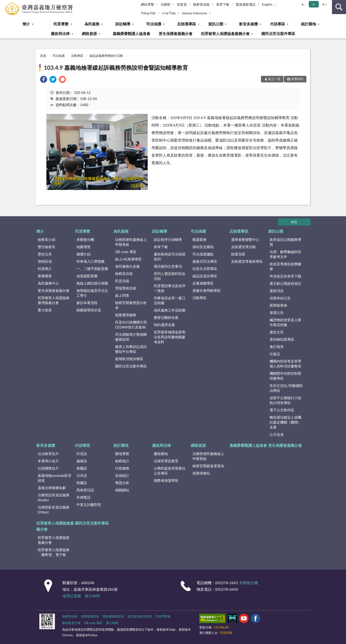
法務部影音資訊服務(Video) (54, 510)
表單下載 (223, 4)
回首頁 (182, 4)
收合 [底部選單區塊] (294, 222)
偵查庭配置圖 (87, 276)
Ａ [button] (314, 4)
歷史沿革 (45, 254)
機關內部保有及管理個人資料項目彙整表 (285, 364)
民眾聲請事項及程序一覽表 (170, 288)
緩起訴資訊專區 (205, 276)
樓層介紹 (83, 254)
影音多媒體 (248, 24)
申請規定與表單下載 (285, 276)
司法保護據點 (203, 254)
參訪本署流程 (87, 303)
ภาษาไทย (169, 13)
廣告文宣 (277, 332)
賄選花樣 (238, 254)
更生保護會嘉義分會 (176, 33)
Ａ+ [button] (324, 4)
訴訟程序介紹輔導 (168, 239)
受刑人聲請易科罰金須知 (170, 276)
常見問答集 (163, 616)
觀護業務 (199, 239)
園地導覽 (122, 454)
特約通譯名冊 (164, 325)
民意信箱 (122, 281)
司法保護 (154, 24)
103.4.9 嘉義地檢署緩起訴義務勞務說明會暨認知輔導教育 (116, 67)
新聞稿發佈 (278, 305)
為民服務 (92, 24)
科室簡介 (45, 269)
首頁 (43, 56)
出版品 (275, 354)
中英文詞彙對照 (89, 505)
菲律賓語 (83, 497)
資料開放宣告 (90, 616)
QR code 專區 (126, 252)
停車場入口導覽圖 (90, 261)
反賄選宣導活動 (243, 247)
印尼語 (82, 454)
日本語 (82, 475)
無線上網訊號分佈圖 (92, 283)
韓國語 (82, 483)
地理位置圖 (72, 596)
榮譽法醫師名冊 (166, 317)
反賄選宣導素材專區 (247, 261)
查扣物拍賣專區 (282, 339)
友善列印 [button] (297, 79)
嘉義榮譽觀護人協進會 (132, 33)
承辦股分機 (85, 239)
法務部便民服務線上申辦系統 (131, 242)
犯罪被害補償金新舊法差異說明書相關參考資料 (170, 337)
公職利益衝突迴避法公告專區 (170, 471)
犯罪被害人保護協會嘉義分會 (225, 33)
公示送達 (277, 434)
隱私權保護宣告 (113, 616)
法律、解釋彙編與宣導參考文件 (285, 254)
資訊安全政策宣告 (140, 616)
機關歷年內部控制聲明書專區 (285, 376)
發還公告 (277, 312)
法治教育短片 (48, 454)
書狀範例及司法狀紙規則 (170, 256)
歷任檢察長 (47, 247)
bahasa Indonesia (195, 13)
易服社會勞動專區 (207, 290)
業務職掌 (45, 276)
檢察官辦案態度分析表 (131, 305)
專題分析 (122, 483)
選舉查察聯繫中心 (245, 239)
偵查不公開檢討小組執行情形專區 (285, 400)
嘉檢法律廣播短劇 (52, 488)
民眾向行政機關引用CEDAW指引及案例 (131, 325)
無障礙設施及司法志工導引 (92, 293)
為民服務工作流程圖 (170, 310)
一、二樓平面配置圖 (92, 269)
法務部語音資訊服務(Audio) (54, 497)
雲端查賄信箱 (126, 288)
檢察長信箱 (201, 4)
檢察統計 (122, 461)
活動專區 (77, 56)
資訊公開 (216, 24)
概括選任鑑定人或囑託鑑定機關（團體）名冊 (285, 422)
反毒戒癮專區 (203, 283)
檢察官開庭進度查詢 (208, 466)
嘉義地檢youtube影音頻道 (55, 478)
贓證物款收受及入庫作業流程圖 (285, 322)
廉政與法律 (60, 33)
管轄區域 (45, 261)
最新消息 (277, 291)
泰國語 (82, 468)
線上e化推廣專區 (128, 259)
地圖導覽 (83, 247)
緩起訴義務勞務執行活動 (106, 56)
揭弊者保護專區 (166, 480)
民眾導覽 (61, 24)
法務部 (165, 4)
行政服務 (122, 468)
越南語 (82, 461)
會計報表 (277, 347)
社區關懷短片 (48, 468)
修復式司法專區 (205, 261)
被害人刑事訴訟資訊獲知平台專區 (131, 349)
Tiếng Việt (148, 13)
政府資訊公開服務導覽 (285, 242)
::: (4, 4)
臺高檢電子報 (71, 623)
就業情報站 (201, 473)
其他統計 (122, 475)
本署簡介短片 (48, 461)
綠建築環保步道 (89, 310)
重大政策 (45, 310)
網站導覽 (147, 4)
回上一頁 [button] (274, 79)
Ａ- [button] (303, 4)
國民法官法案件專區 (278, 33)
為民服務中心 (48, 283)
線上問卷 (122, 295)
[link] (44, 80)
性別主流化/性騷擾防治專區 (286, 388)
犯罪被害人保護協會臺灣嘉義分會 (54, 300)
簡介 (26, 24)
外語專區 (278, 24)
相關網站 (122, 490)
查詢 (339, 7)
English (267, 4)
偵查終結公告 (280, 298)
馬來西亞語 (85, 490)
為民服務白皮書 (127, 266)
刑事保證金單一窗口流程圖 (170, 300)
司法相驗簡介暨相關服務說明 (131, 337)
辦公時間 (92, 596)
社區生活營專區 (205, 269)
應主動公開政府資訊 (285, 283)
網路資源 (89, 33)
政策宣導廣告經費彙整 (285, 266)
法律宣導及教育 (166, 461)
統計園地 (308, 24)
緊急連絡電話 (246, 4)
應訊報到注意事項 (168, 266)
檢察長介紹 (47, 239)
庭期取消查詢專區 (129, 359)
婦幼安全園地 (203, 247)
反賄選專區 (187, 24)
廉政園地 (161, 454)
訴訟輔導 (123, 24)
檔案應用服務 (126, 315)
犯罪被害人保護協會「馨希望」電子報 (54, 552)
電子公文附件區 (282, 410)
